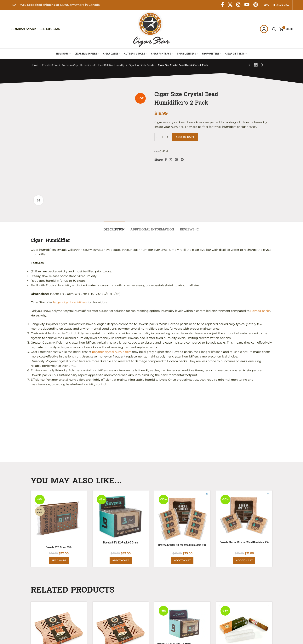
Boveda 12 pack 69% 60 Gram (174, 599)
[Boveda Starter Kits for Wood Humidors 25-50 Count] (244, 471)
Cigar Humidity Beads (141, 65)
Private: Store (50, 65)
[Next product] (262, 65)
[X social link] (230, 5)
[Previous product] (249, 65)
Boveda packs (260, 266)
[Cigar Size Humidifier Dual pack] (244, 584)
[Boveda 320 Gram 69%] (59, 473)
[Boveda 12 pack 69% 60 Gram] (182, 577)
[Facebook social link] (223, 5)
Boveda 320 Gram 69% (59, 502)
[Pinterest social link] (256, 5)
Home (34, 65)
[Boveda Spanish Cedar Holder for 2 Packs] (59, 584)
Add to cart (185, 137)
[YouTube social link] (247, 5)
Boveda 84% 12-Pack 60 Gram (121, 497)
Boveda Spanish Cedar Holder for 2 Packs (57, 613)
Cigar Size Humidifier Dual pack (237, 613)
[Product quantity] (162, 137)
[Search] (274, 29)
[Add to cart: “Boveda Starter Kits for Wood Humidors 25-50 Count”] (244, 515)
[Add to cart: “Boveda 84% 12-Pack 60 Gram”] (121, 515)
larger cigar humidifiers (70, 257)
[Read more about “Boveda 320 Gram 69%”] (59, 515)
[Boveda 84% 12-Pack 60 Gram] (121, 471)
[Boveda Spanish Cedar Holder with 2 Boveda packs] (121, 584)
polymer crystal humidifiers (112, 307)
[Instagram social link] (238, 5)
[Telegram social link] (182, 160)
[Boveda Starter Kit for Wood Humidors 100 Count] (182, 472)
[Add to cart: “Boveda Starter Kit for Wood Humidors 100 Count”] (182, 515)
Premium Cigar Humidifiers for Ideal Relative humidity (93, 65)
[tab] (114, 182)
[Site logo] (151, 29)
